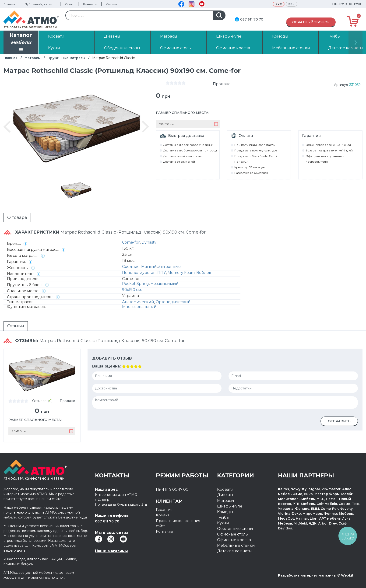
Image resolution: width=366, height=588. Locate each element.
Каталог (21, 43)
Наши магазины (111, 551)
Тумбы (223, 517)
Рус (279, 4)
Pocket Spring (135, 284)
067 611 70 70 (252, 19)
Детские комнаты (234, 551)
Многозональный (139, 307)
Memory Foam (181, 273)
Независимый (165, 284)
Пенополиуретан (139, 273)
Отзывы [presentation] (16, 326)
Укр (291, 4)
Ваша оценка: (106, 366)
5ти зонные (170, 267)
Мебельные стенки (236, 545)
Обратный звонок (311, 22)
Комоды (225, 512)
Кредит (163, 515)
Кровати (225, 489)
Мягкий (149, 267)
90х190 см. (132, 290)
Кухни (223, 523)
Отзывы (112, 4)
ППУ (162, 273)
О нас (69, 4)
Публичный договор (40, 4)
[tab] (17, 217)
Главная (9, 4)
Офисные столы (233, 534)
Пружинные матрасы (66, 58)
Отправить (339, 421)
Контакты (90, 4)
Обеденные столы (235, 529)
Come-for (131, 242)
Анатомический (138, 302)
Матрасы (33, 58)
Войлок (204, 273)
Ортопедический (173, 302)
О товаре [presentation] (17, 217)
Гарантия (165, 509)
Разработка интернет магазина (307, 575)
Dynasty (149, 242)
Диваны (225, 495)
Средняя (131, 267)
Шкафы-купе (230, 506)
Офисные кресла (234, 540)
